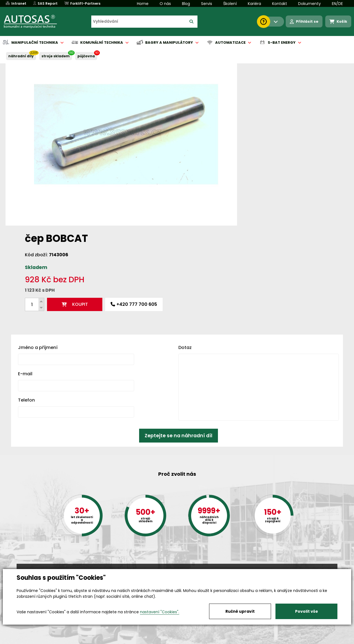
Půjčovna (187, 640)
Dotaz (185, 258)
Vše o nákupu (30, 640)
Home (143, 4)
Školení (230, 4)
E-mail (25, 284)
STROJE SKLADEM (56, 56)
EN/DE (337, 4)
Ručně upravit (240, 611)
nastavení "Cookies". (160, 612)
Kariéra (254, 4)
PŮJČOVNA (86, 56)
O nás (165, 4)
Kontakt (280, 4)
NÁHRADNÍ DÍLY (21, 56)
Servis (207, 4)
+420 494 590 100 (175, 568)
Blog (186, 4)
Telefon (26, 310)
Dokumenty (309, 4)
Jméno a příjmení (38, 258)
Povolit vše (307, 611)
